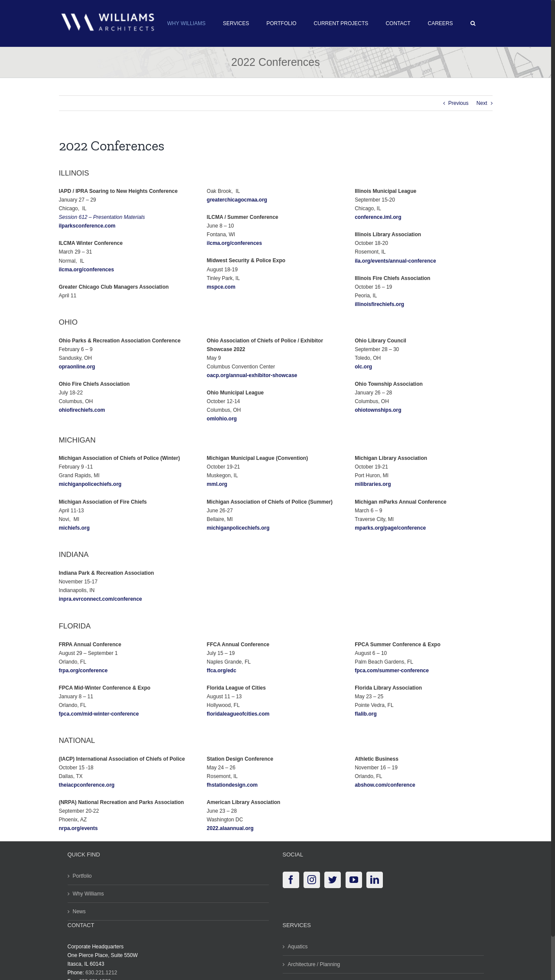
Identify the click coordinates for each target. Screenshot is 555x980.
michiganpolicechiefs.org (90, 484)
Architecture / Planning (314, 964)
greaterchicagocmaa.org (237, 200)
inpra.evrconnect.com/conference (100, 599)
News (79, 912)
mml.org (217, 484)
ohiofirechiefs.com (82, 410)
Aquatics (298, 947)
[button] (473, 23)
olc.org (363, 367)
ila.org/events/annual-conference (395, 261)
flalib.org (366, 714)
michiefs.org (74, 528)
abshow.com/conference (385, 785)
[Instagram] (312, 880)
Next (482, 103)
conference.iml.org (378, 217)
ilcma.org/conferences (86, 270)
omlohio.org (222, 419)
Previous (459, 103)
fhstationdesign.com (232, 785)
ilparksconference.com (87, 226)
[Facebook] (291, 880)
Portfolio (82, 876)
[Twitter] (333, 880)
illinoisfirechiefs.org (379, 304)
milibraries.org (373, 484)
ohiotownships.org (378, 410)
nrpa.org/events (78, 828)
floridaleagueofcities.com (238, 714)
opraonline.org (77, 367)
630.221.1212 (101, 973)
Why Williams (88, 894)
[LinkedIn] (375, 880)
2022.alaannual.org (230, 828)
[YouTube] (354, 880)
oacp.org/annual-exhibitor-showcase (252, 375)
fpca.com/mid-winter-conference (99, 714)
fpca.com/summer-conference (392, 671)
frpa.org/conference (83, 671)
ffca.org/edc (222, 671)
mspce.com (221, 287)
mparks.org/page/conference (390, 528)
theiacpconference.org (87, 785)
